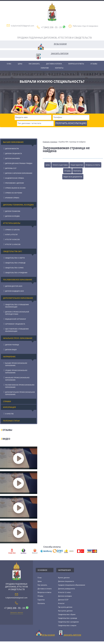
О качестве (9, 414)
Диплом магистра (12, 149)
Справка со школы (12, 230)
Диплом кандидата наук (15, 291)
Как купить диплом (65, 611)
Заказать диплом (52, 55)
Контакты (59, 68)
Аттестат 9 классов (12, 239)
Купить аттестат (11, 235)
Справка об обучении (14, 193)
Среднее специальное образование (72, 585)
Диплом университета (66, 589)
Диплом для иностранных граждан (19, 163)
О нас (9, 64)
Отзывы (94, 64)
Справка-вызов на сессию (15, 188)
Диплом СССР (63, 600)
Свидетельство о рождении (16, 273)
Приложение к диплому (15, 183)
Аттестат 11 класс (65, 592)
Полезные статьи (11, 421)
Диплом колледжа (12, 216)
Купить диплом (64, 578)
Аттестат (61, 603)
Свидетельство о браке (14, 268)
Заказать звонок (17, 613)
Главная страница (50, 142)
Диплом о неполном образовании (19, 173)
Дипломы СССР (11, 168)
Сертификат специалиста (15, 324)
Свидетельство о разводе (15, 263)
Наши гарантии (77, 165)
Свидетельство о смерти (15, 258)
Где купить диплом (65, 607)
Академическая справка (15, 178)
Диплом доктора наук (14, 286)
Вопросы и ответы (76, 64)
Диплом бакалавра (12, 158)
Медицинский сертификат (16, 319)
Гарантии (45, 68)
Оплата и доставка (60, 165)
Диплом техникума (13, 211)
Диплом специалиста (13, 154)
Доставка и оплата (54, 64)
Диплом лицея (11, 350)
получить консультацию (71, 123)
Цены (20, 64)
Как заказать (34, 64)
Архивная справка (12, 198)
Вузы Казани (52, 45)
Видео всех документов (73, 177)
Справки (7, 401)
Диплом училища (12, 345)
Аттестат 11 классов (13, 244)
